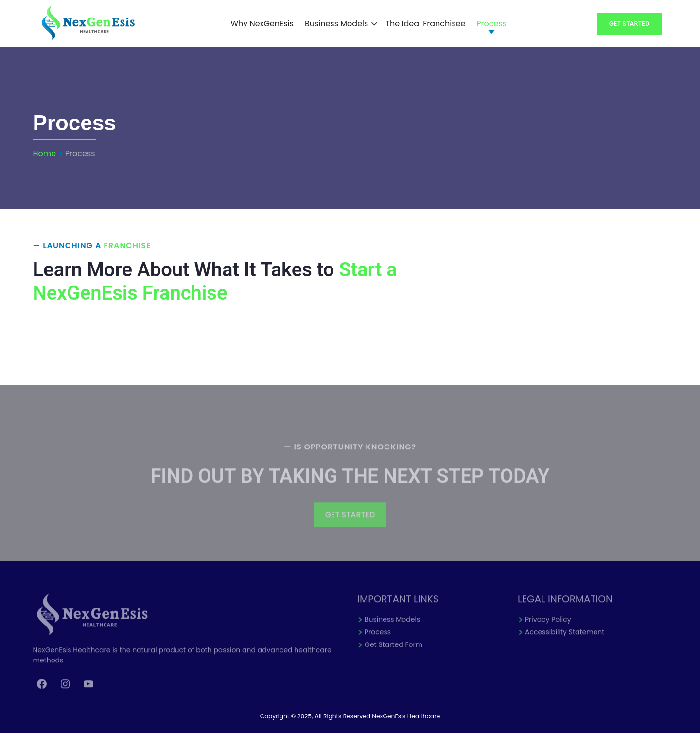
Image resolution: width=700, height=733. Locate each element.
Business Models (337, 24)
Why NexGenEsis (262, 24)
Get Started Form (394, 651)
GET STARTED (350, 521)
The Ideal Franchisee (425, 24)
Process (491, 24)
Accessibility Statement (565, 638)
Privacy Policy (548, 626)
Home (45, 153)
